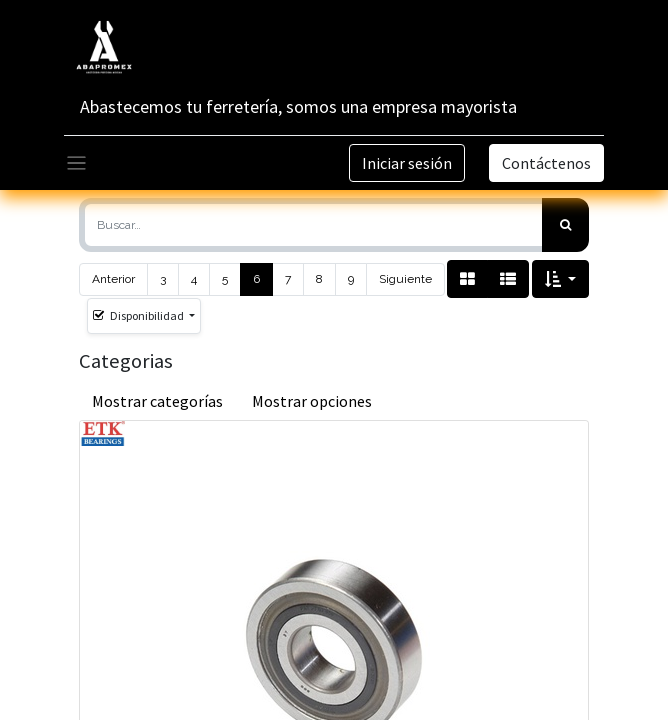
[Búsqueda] (565, 225)
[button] (560, 279)
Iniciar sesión (407, 163)
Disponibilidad (139, 315)
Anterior (113, 279)
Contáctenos (546, 163)
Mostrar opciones (312, 401)
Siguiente (405, 279)
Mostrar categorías (157, 401)
